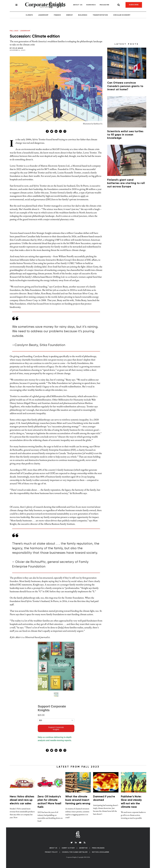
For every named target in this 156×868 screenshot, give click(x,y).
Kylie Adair (18, 48)
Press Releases (98, 848)
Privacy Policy (51, 852)
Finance (57, 15)
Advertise (83, 848)
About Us (78, 5)
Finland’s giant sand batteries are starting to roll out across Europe (126, 183)
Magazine (105, 5)
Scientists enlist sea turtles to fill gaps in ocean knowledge (125, 135)
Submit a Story (68, 848)
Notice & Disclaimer (101, 852)
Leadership (43, 15)
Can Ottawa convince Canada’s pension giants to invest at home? (125, 86)
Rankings (91, 5)
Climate (29, 15)
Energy (70, 15)
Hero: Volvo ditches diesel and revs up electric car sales (22, 800)
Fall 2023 (14, 31)
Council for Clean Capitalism (75, 852)
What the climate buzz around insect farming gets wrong (78, 800)
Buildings (83, 15)
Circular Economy (122, 15)
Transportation (100, 15)
